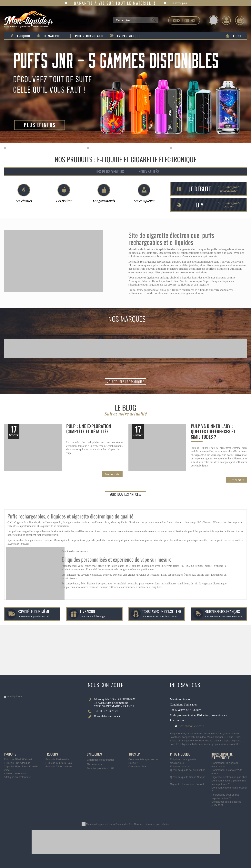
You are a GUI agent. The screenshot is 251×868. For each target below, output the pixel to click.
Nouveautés (149, 172)
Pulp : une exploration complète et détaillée (89, 429)
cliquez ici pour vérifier (157, 824)
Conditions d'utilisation (184, 705)
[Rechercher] (154, 21)
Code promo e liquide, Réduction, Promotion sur (199, 715)
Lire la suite (112, 474)
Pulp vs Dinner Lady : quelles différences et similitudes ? (213, 431)
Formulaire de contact (107, 716)
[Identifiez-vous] (226, 20)
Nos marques (127, 319)
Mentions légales (180, 699)
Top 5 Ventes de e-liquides (186, 710)
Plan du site (177, 720)
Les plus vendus (110, 172)
